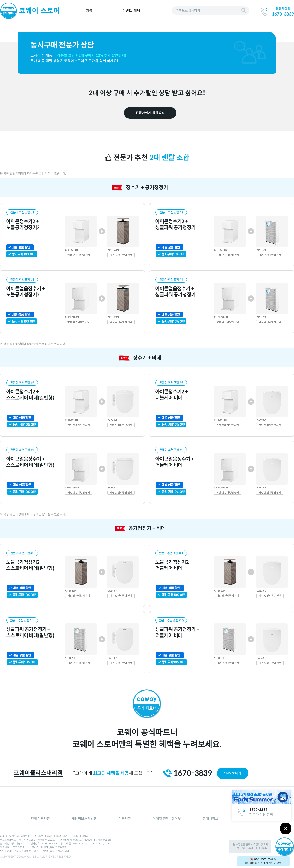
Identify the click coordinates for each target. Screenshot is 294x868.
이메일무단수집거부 (167, 819)
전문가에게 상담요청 (150, 113)
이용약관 (125, 819)
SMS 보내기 (233, 773)
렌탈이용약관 (41, 819)
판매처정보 (211, 819)
